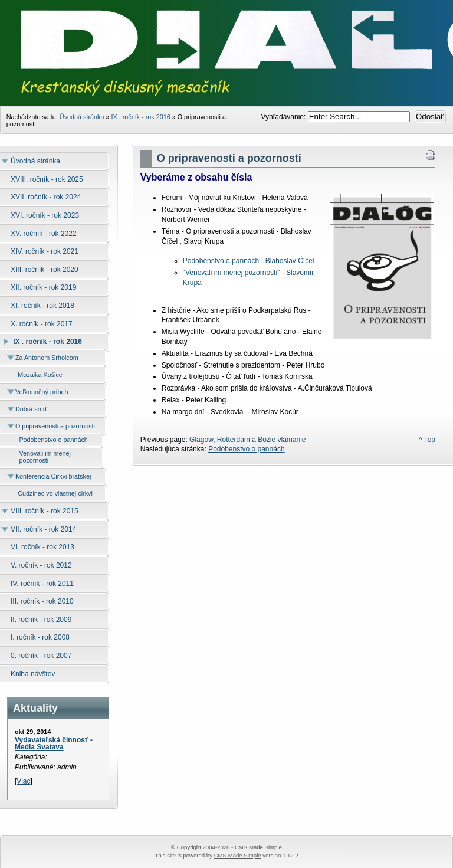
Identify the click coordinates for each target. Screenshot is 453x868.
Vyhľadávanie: (285, 117)
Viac (23, 781)
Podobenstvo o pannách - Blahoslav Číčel (249, 261)
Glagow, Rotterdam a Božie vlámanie (247, 440)
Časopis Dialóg (226, 71)
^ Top (427, 440)
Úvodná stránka (82, 117)
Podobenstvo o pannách (246, 449)
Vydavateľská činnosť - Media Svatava (54, 743)
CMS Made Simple (238, 855)
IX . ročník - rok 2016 (140, 117)
